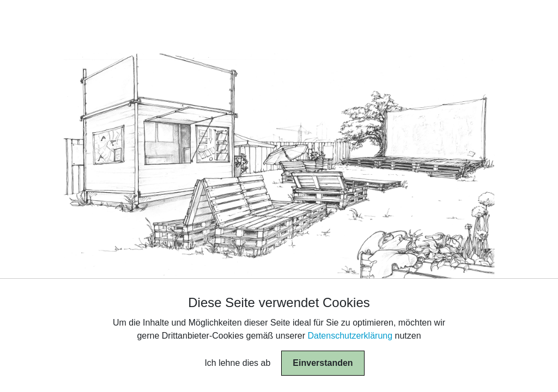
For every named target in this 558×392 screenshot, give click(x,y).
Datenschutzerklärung (350, 336)
